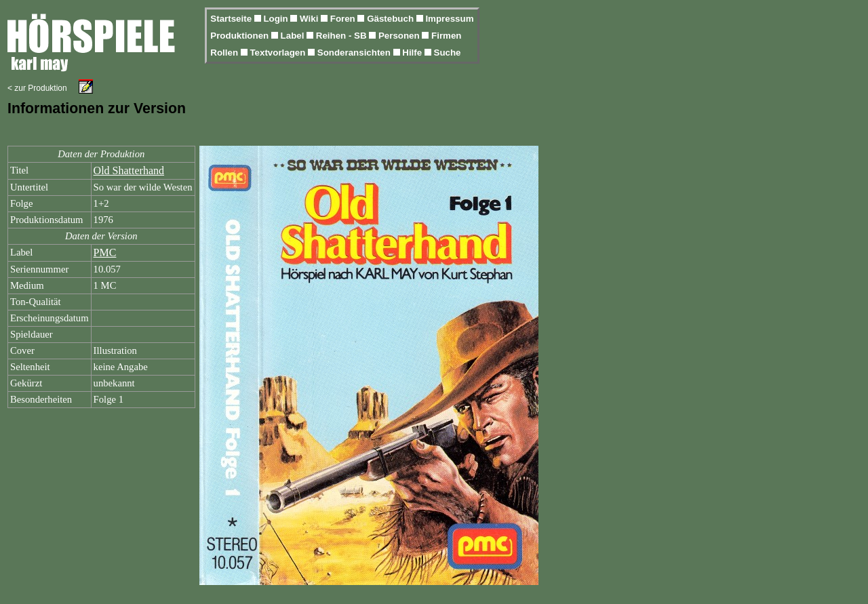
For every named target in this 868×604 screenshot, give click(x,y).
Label (294, 36)
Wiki (310, 19)
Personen (400, 36)
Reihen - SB (343, 36)
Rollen (225, 53)
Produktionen (241, 36)
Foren (344, 19)
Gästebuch (392, 19)
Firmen (446, 36)
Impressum (449, 19)
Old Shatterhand (129, 170)
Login (277, 19)
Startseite (232, 19)
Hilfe (413, 53)
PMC (105, 253)
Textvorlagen (279, 53)
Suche (448, 53)
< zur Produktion (37, 88)
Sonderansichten (355, 53)
